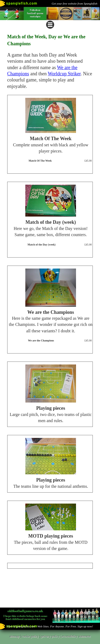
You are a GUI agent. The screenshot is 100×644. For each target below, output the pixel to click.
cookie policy (30, 636)
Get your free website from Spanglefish (75, 3)
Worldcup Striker (64, 74)
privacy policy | (51, 636)
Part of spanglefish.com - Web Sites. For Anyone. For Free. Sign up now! (50, 626)
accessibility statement (76, 636)
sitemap (14, 636)
